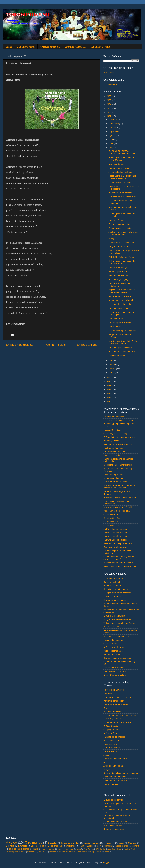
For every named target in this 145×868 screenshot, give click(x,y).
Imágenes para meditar (119, 308)
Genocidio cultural (112, 582)
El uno (106, 708)
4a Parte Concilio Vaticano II (116, 529)
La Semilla (108, 694)
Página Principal (55, 345)
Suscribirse (108, 72)
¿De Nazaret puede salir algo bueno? (120, 715)
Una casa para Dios (112, 712)
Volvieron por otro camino (115, 780)
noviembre (114, 124)
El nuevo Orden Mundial (114, 616)
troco (99, 852)
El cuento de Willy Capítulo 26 (122, 304)
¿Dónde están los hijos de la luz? (118, 722)
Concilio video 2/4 (112, 522)
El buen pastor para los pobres (122, 331)
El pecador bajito (111, 740)
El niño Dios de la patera (115, 675)
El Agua (107, 769)
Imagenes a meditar (70, 843)
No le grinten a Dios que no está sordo (121, 773)
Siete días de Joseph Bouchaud (118, 543)
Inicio (9, 47)
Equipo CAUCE (110, 84)
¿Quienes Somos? (26, 47)
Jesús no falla (115, 327)
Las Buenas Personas (113, 448)
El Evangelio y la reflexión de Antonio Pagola (122, 262)
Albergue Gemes (48, 849)
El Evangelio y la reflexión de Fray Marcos (122, 159)
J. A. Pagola (88, 849)
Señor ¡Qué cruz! (111, 733)
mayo (112, 148)
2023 (109, 108)
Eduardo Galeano (111, 627)
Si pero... (107, 762)
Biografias (53, 843)
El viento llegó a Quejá (119, 279)
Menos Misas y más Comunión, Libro (120, 566)
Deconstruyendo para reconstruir (118, 563)
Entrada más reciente (20, 345)
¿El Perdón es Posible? (114, 452)
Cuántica (108, 846)
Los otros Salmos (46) (119, 267)
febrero (113, 369)
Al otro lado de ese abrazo (120, 172)
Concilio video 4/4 (112, 514)
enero (112, 372)
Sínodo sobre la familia (114, 417)
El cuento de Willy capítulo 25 (122, 352)
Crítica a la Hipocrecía (113, 829)
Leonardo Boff (37, 846)
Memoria (135, 846)
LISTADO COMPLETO (114, 690)
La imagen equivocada (114, 474)
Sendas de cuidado (112, 654)
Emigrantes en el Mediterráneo (117, 619)
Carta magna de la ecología (116, 433)
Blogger (107, 862)
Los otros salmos (115, 849)
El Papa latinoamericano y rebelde (119, 437)
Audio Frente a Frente (65, 849)
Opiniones (71, 846)
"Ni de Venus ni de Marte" (120, 296)
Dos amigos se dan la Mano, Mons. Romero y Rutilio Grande (119, 487)
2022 (109, 112)
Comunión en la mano (113, 478)
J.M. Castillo (100, 849)
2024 (109, 104)
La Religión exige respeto (115, 671)
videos (121, 843)
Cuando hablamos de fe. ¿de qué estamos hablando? (119, 558)
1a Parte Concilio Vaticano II (116, 540)
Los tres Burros (110, 751)
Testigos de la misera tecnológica (118, 593)
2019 (109, 382)
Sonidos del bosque (117, 356)
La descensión (110, 744)
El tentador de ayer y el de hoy (117, 697)
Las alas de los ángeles (114, 737)
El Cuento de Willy (101, 47)
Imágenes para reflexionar (120, 348)
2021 (109, 116)
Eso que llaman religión (119, 224)
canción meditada (91, 843)
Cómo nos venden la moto (115, 822)
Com (99, 846)
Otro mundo (33, 842)
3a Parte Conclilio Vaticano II (116, 533)
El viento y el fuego (112, 719)
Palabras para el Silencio (120, 271)
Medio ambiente (55, 846)
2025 (109, 100)
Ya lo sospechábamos (113, 651)
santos (36, 849)
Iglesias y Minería (111, 441)
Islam (79, 849)
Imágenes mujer (122, 846)
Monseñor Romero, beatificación (118, 507)
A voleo (11, 842)
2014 (109, 402)
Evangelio (23, 846)
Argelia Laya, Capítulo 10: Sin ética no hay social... (122, 291)
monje (92, 852)
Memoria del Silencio (118, 275)
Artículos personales (50, 47)
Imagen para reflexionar (119, 168)
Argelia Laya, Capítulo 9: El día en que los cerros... (123, 342)
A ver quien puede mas (114, 766)
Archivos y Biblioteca (76, 47)
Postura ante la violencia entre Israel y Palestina (122, 177)
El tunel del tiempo (112, 748)
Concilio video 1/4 (112, 525)
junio (112, 144)
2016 (109, 394)
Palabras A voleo (130, 849)
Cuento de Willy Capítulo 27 (121, 243)
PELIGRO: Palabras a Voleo (121, 257)
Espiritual (10, 846)
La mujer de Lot (110, 784)
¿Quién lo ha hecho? (113, 596)
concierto (53, 852)
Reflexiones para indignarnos (117, 589)
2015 (109, 398)
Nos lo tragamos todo (113, 825)
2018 (109, 385)
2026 (109, 96)
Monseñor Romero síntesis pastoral (120, 498)
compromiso (109, 843)
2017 (109, 389)
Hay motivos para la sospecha (117, 658)
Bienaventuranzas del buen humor (119, 444)
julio (111, 139)
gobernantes (83, 852)
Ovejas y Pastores (112, 730)
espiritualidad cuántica (67, 852)
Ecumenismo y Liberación (115, 547)
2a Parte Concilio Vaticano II (116, 536)
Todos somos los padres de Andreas (120, 623)
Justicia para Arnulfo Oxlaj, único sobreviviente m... (123, 233)
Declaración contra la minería (117, 636)
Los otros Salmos (116, 164)
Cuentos (132, 843)
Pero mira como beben (114, 585)
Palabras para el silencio (120, 182)
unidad (107, 852)
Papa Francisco (86, 846)
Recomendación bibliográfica (122, 300)
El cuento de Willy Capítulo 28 (122, 197)
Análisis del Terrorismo (114, 668)
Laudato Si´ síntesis (112, 430)
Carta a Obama (110, 644)
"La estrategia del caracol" (120, 193)
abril (111, 361)
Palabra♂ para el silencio (15, 852)
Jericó (106, 755)
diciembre (114, 120)
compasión (42, 852)
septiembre (114, 132)
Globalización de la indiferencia (118, 465)
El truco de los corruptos (114, 600)
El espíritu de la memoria (115, 578)
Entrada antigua (87, 345)
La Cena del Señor (112, 455)
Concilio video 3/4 (112, 518)
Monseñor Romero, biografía (116, 511)
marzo (112, 365)
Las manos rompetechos (115, 777)
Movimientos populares (114, 640)
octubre (113, 128)
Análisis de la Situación (114, 647)
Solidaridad (31, 852)
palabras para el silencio (19, 849)
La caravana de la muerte (115, 759)
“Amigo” (112, 239)
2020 (109, 378)
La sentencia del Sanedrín (115, 482)
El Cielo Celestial (111, 726)
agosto (112, 135)
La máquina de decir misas (116, 704)
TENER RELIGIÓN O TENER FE (118, 420)
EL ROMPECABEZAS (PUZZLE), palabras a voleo (122, 152)
